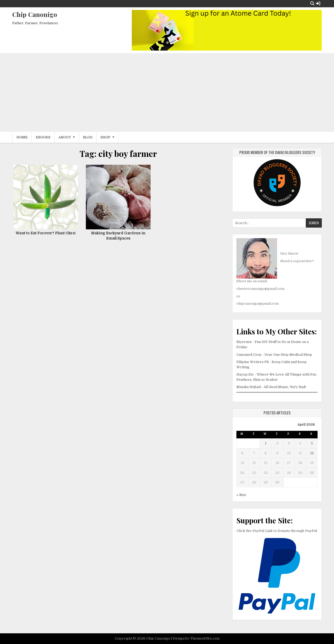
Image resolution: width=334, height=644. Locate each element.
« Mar (241, 495)
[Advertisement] (167, 93)
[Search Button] (312, 4)
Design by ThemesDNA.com (196, 638)
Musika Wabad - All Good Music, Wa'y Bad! (271, 387)
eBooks (43, 137)
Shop (105, 137)
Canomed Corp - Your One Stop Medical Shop (274, 355)
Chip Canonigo (35, 14)
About (65, 137)
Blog (88, 137)
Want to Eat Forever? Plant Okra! (46, 233)
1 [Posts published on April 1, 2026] (266, 443)
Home (22, 137)
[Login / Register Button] (318, 4)
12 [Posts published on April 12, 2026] (312, 453)
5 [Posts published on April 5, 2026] (312, 443)
